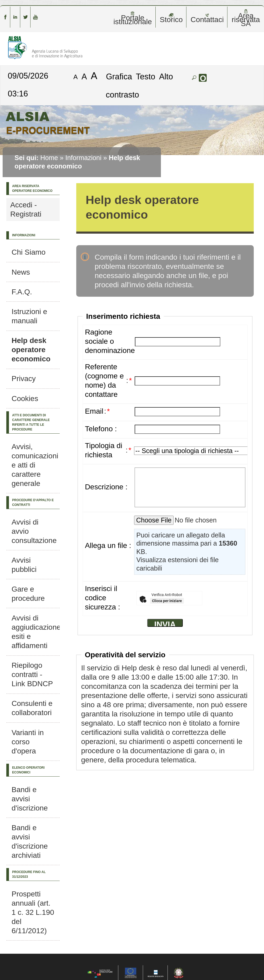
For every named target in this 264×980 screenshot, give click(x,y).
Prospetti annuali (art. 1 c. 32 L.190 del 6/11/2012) (33, 912)
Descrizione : (106, 487)
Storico (171, 18)
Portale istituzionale (133, 18)
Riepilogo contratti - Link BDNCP (32, 674)
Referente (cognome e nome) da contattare (104, 381)
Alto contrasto (139, 86)
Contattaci (207, 18)
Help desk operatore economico (31, 350)
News (21, 272)
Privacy (24, 379)
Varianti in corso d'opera (28, 742)
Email (94, 411)
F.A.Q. (22, 292)
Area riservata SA (246, 18)
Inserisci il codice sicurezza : (103, 598)
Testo (146, 76)
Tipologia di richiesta (104, 450)
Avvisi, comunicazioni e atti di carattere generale (35, 465)
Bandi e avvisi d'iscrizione (30, 799)
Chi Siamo (29, 252)
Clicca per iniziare (167, 601)
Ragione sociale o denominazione (110, 341)
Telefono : (101, 429)
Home (49, 158)
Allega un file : (108, 545)
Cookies (25, 399)
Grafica (119, 76)
